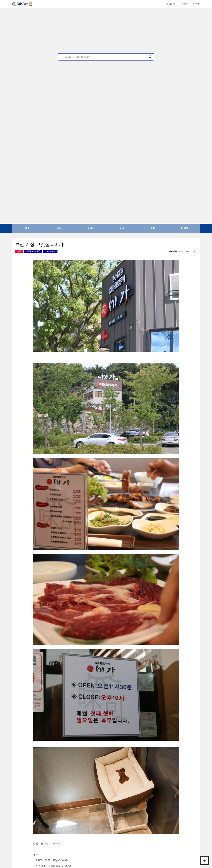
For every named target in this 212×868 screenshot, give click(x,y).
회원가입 (171, 4)
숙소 (27, 228)
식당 (59, 228)
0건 (182, 251)
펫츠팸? (196, 4)
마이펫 (185, 228)
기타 (153, 228)
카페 (90, 228)
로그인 (184, 4)
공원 (122, 228)
